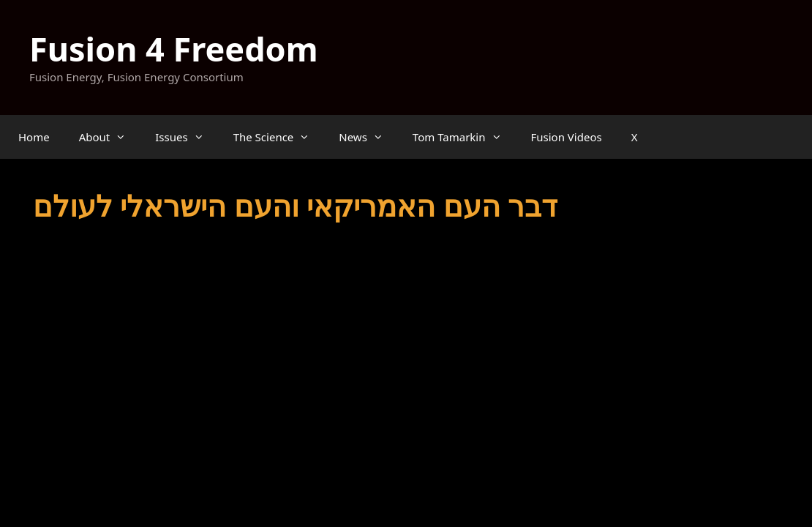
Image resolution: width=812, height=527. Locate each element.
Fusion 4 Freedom (174, 49)
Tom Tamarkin (465, 137)
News (368, 137)
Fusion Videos (567, 137)
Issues (187, 137)
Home (34, 137)
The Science (279, 137)
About (110, 137)
